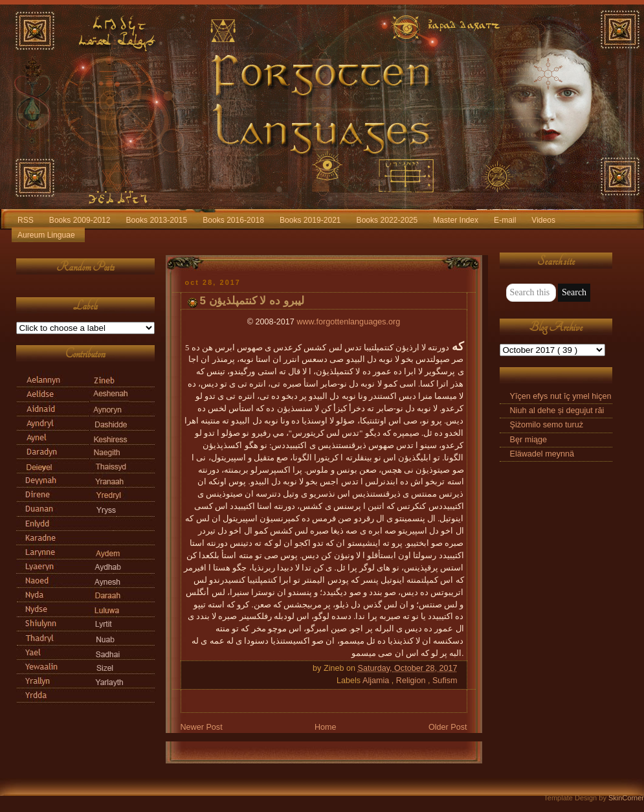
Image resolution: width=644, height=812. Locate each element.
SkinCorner (626, 798)
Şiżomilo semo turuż (547, 425)
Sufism (445, 681)
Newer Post (202, 727)
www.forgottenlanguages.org (348, 322)
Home (326, 727)
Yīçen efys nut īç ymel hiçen (561, 396)
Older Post (448, 727)
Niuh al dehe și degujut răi (557, 411)
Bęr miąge (528, 440)
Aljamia (377, 681)
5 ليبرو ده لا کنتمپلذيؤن (252, 301)
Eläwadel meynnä (542, 454)
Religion (412, 681)
